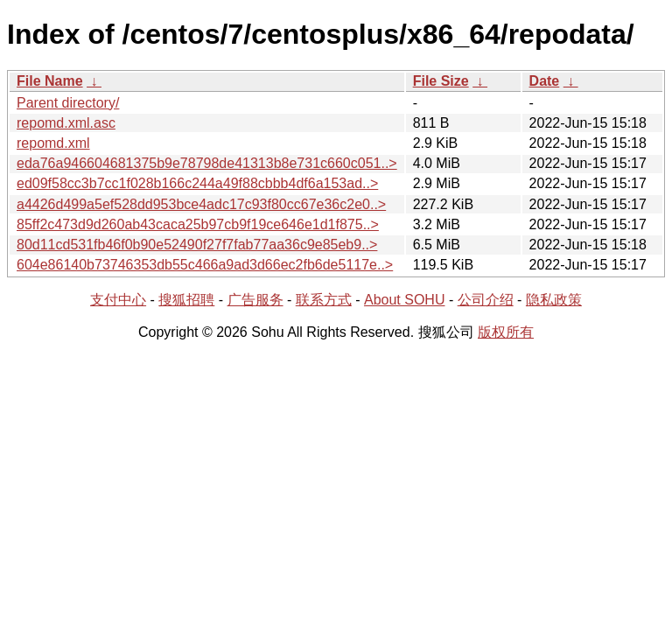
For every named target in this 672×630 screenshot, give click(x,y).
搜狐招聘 (186, 300)
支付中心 (118, 300)
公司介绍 (486, 300)
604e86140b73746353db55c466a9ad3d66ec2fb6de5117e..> (205, 265)
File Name (50, 81)
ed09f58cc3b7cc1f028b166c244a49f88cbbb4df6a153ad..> (197, 183)
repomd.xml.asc (66, 123)
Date (545, 81)
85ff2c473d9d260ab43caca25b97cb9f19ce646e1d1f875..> (198, 224)
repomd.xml (53, 143)
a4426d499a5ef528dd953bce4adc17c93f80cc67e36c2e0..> (201, 204)
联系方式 (324, 300)
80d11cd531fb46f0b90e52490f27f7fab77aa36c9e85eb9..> (197, 245)
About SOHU (404, 300)
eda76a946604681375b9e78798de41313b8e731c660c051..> (207, 163)
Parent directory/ (68, 103)
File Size (441, 81)
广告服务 (255, 300)
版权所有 (506, 332)
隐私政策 (554, 300)
